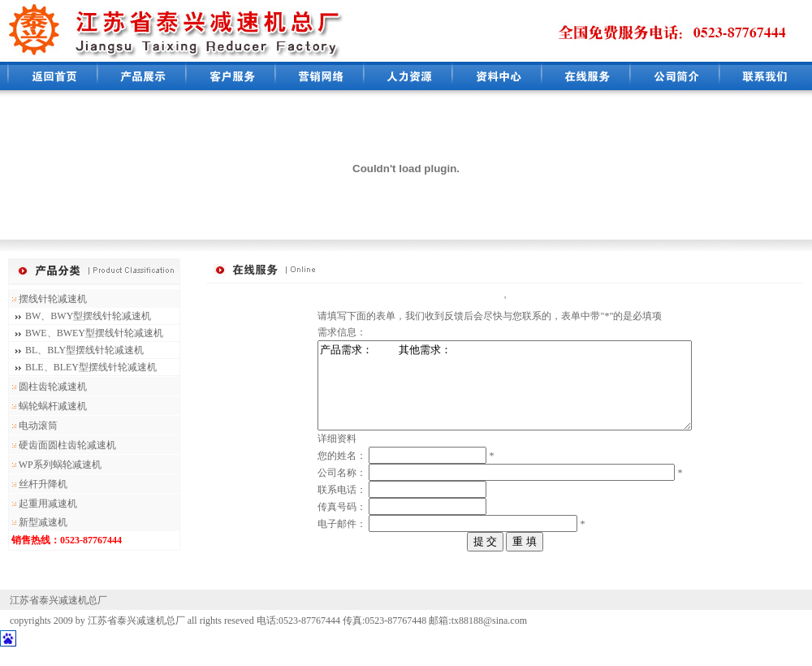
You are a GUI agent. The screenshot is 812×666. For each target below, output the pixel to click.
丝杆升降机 (38, 484)
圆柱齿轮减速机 (48, 387)
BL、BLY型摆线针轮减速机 (84, 350)
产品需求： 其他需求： (505, 394)
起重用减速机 (43, 504)
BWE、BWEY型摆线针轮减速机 (94, 333)
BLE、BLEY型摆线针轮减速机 (91, 367)
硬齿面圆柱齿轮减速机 (63, 445)
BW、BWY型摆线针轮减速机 (88, 316)
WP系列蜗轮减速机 (55, 465)
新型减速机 (38, 522)
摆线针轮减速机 (48, 299)
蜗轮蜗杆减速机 (48, 406)
